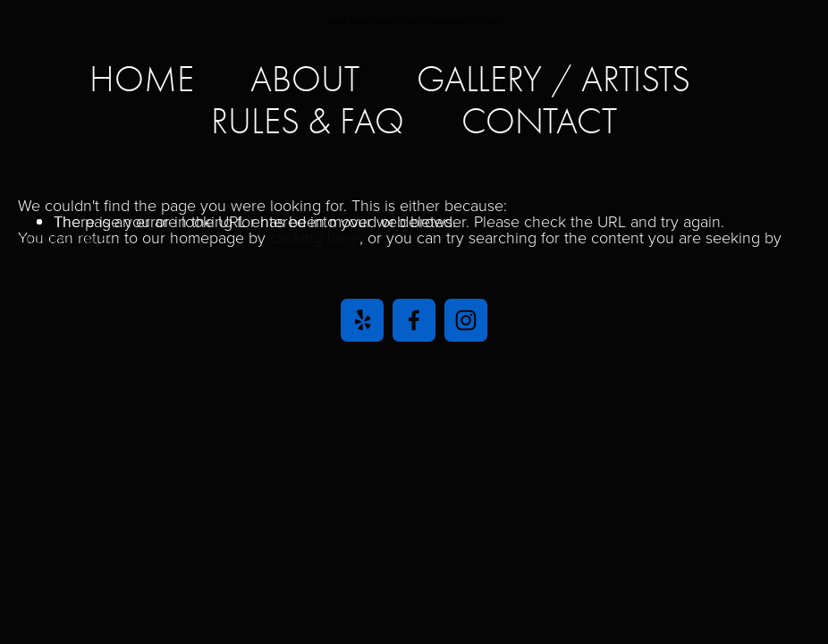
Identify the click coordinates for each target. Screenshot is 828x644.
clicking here (315, 237)
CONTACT (539, 121)
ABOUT (305, 79)
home (142, 79)
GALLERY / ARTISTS (553, 79)
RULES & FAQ (308, 121)
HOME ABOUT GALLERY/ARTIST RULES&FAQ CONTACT (414, 21)
